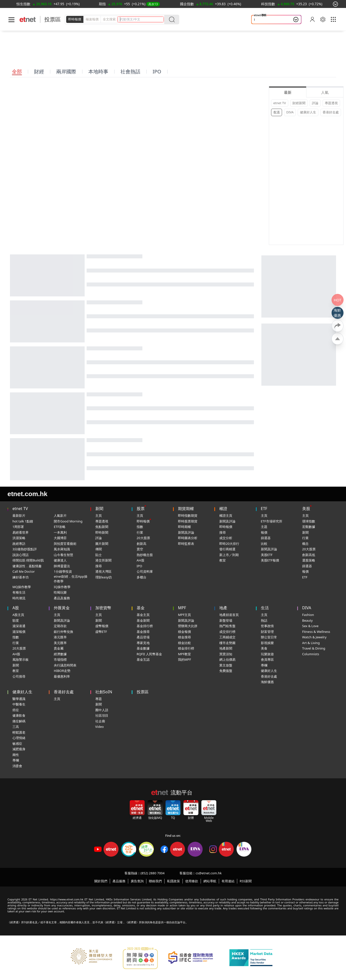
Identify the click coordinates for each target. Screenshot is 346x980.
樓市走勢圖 (227, 643)
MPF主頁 (184, 615)
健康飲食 (19, 715)
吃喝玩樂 (60, 592)
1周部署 (18, 527)
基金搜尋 (143, 632)
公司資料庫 (145, 571)
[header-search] (142, 19)
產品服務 (119, 881)
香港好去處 (331, 112)
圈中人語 (102, 710)
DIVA (290, 112)
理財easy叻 (104, 577)
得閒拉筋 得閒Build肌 (28, 560)
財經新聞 (299, 103)
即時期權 (184, 527)
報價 (264, 532)
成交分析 (226, 538)
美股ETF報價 (270, 560)
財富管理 (267, 632)
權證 (223, 509)
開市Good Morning (68, 521)
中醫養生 (19, 704)
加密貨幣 (103, 608)
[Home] (28, 20)
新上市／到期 (229, 555)
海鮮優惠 (267, 682)
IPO (139, 566)
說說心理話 (21, 555)
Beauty (307, 620)
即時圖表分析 (188, 538)
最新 (288, 92)
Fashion (308, 615)
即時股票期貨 (188, 521)
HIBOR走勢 (62, 671)
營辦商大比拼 (188, 626)
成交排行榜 (227, 632)
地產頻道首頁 (229, 615)
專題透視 (331, 103)
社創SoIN (104, 692)
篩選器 (266, 538)
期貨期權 (186, 509)
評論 (315, 103)
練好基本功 (21, 577)
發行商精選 (227, 549)
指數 (140, 527)
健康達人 (60, 560)
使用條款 (192, 881)
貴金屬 (59, 648)
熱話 (264, 620)
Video (100, 727)
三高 (16, 727)
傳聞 (99, 549)
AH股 (141, 560)
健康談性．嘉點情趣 (27, 566)
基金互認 (143, 659)
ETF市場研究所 (272, 521)
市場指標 (60, 659)
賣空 (140, 549)
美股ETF (267, 555)
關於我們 (101, 881)
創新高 (142, 544)
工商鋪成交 (227, 637)
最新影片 (19, 515)
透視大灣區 (103, 571)
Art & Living (311, 643)
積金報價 (184, 632)
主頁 (99, 515)
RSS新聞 (246, 881)
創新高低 (309, 555)
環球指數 (309, 521)
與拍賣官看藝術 (65, 544)
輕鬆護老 (262, 20)
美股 (306, 509)
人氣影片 (60, 515)
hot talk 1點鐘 (23, 521)
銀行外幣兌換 (63, 632)
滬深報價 (19, 632)
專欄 (264, 665)
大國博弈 (60, 538)
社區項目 (102, 715)
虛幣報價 (102, 626)
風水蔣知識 (62, 549)
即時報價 (75, 19)
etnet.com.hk (27, 494)
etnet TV (280, 103)
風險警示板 (21, 659)
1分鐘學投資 (63, 571)
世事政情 (267, 626)
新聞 (99, 509)
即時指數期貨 (188, 515)
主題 (264, 527)
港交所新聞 (103, 560)
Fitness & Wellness (316, 632)
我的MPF (184, 659)
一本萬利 (60, 532)
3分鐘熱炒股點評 (25, 549)
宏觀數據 (309, 527)
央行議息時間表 (65, 665)
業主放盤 (226, 665)
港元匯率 (60, 637)
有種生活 (19, 592)
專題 (99, 699)
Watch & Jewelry (314, 637)
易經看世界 (21, 532)
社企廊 (100, 721)
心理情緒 (19, 738)
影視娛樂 (267, 643)
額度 (16, 620)
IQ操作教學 (62, 587)
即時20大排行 (229, 544)
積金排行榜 (186, 648)
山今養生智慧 (63, 555)
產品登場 (143, 637)
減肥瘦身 (19, 749)
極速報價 (92, 19)
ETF (264, 509)
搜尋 (99, 566)
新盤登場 (226, 620)
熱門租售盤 (227, 626)
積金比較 (184, 643)
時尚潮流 (19, 598)
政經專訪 (19, 544)
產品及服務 (62, 598)
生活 (277, 112)
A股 (16, 608)
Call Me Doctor (24, 571)
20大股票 (143, 538)
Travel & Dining (314, 648)
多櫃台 (142, 577)
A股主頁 (18, 615)
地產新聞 (226, 648)
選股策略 (309, 560)
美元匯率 (60, 643)
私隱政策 (173, 881)
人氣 (325, 92)
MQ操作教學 (22, 587)
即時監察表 (186, 544)
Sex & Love (310, 626)
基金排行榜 (145, 626)
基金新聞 (143, 620)
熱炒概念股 (145, 555)
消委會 (17, 766)
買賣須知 (226, 654)
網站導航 (210, 881)
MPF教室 (184, 654)
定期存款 (60, 626)
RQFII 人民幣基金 (149, 654)
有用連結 (228, 881)
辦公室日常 (269, 637)
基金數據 (143, 648)
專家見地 (143, 643)
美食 (264, 648)
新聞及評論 (186, 532)
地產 (223, 608)
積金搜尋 (184, 637)
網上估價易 (227, 659)
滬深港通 (19, 626)
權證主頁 (226, 515)
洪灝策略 (19, 538)
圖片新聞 (102, 544)
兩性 (16, 755)
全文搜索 (109, 19)
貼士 (99, 555)
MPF (182, 608)
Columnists (311, 654)
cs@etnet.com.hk (209, 873)
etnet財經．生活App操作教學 (70, 579)
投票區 (53, 19)
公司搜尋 (19, 676)
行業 (140, 532)
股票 (141, 509)
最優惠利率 (62, 676)
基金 (141, 608)
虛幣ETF (101, 632)
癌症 (16, 710)
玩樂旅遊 (267, 654)
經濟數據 (60, 654)
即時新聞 (102, 532)
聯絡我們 (155, 881)
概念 (305, 544)
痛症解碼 (19, 721)
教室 (223, 560)
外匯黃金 (62, 608)
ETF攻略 (60, 527)
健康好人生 (308, 112)
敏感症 (17, 744)
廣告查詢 (137, 881)
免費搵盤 (226, 671)
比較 (264, 544)
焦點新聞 (102, 527)
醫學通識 (19, 699)
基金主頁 (143, 615)
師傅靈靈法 (62, 566)
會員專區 (267, 659)
